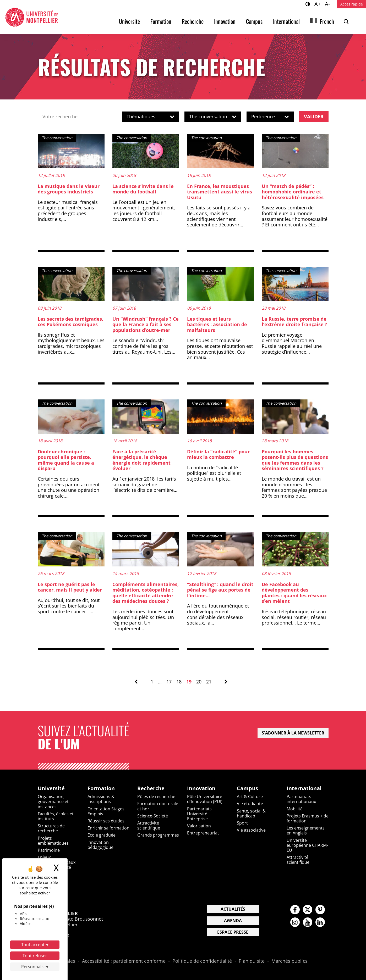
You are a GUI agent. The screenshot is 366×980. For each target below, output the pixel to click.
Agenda (233, 921)
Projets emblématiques (53, 841)
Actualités (233, 909)
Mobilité (295, 809)
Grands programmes (158, 835)
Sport (242, 823)
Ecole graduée (102, 835)
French (327, 21)
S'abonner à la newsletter (293, 733)
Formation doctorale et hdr (158, 806)
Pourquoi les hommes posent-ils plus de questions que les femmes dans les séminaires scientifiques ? (295, 460)
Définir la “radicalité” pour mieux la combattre (218, 454)
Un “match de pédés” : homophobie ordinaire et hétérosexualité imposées (293, 192)
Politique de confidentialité (202, 961)
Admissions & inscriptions (101, 799)
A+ (318, 4)
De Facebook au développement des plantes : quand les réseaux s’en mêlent (294, 593)
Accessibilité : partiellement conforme (124, 961)
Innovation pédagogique (100, 845)
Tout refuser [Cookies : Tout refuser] (35, 956)
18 (179, 682)
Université (129, 21)
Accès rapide (352, 4)
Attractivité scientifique (149, 825)
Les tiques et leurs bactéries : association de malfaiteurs (217, 324)
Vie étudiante (250, 804)
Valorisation (199, 826)
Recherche (193, 21)
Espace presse (233, 932)
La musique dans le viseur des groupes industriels (69, 189)
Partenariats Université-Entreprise (199, 814)
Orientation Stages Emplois (106, 811)
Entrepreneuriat (203, 833)
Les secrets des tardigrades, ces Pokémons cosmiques (70, 322)
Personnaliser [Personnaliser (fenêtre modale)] (35, 967)
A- (328, 4)
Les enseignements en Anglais (306, 830)
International (286, 21)
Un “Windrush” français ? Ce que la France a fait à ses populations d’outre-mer (146, 324)
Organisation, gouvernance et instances (53, 801)
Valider (314, 116)
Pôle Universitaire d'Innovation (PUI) (205, 799)
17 (169, 682)
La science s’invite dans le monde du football (143, 189)
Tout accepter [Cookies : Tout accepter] (35, 945)
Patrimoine (49, 850)
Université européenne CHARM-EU (307, 845)
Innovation (225, 21)
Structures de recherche (51, 828)
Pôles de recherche (156, 797)
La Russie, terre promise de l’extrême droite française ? (294, 322)
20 (199, 682)
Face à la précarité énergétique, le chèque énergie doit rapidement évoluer (141, 460)
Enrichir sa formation (108, 828)
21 (209, 682)
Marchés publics (289, 961)
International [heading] (304, 788)
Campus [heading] (247, 788)
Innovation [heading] (201, 788)
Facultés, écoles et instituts (56, 816)
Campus (254, 21)
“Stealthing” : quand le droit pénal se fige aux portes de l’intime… (220, 590)
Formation (161, 21)
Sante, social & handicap (251, 813)
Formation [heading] (101, 788)
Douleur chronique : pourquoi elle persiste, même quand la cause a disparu (66, 460)
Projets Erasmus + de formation (308, 818)
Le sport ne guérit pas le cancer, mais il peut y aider (70, 587)
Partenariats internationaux (301, 799)
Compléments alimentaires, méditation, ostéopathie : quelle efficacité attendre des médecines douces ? (146, 593)
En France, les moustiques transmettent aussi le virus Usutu (220, 192)
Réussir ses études (106, 821)
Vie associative (251, 830)
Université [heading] (51, 788)
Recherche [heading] (151, 788)
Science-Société (153, 816)
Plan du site (252, 961)
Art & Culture (250, 797)
